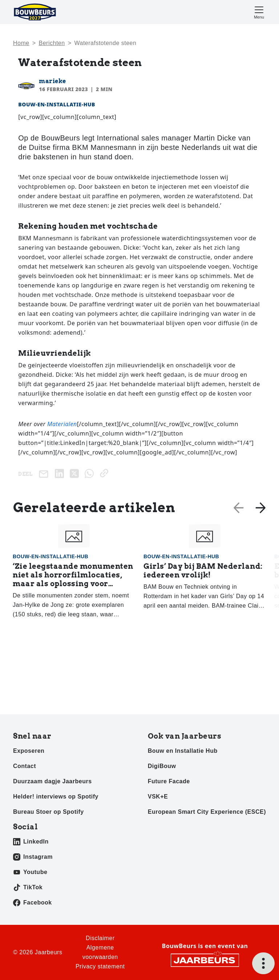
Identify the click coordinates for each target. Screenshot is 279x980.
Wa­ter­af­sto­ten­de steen (105, 43)
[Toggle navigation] (259, 12)
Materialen (62, 424)
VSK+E (158, 797)
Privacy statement (100, 966)
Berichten (52, 43)
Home (21, 43)
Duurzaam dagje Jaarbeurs (52, 781)
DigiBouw (162, 766)
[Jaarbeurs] (205, 960)
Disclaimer (100, 938)
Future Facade (169, 781)
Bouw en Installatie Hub (183, 751)
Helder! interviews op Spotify (56, 797)
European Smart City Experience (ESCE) (207, 812)
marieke (52, 81)
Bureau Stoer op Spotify (48, 812)
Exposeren (29, 751)
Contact (25, 766)
